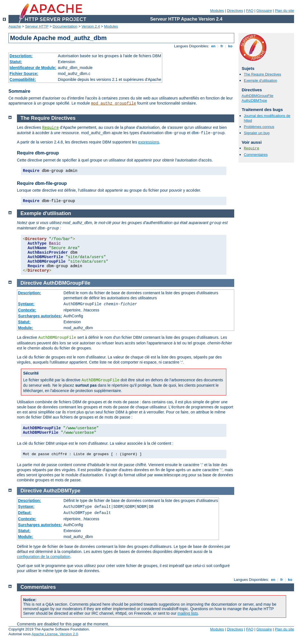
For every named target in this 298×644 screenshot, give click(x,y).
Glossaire (264, 11)
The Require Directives (262, 74)
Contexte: (27, 310)
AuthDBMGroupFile (258, 96)
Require (252, 148)
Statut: (16, 62)
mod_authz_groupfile (114, 103)
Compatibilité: (23, 79)
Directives (235, 11)
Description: (21, 56)
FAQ (250, 11)
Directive (31, 283)
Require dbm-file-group (42, 183)
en (213, 46)
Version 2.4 (91, 26)
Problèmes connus (259, 127)
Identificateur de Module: (33, 68)
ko (230, 46)
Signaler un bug (257, 133)
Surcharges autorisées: (40, 316)
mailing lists (188, 613)
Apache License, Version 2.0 (55, 634)
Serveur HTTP (37, 26)
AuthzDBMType (254, 100)
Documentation (65, 26)
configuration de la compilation (44, 557)
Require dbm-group (38, 153)
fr (222, 46)
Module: (26, 328)
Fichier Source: (24, 74)
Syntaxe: (26, 304)
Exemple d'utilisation (260, 80)
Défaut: (25, 513)
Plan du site (284, 11)
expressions (149, 142)
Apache (15, 26)
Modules (217, 11)
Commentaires (256, 155)
